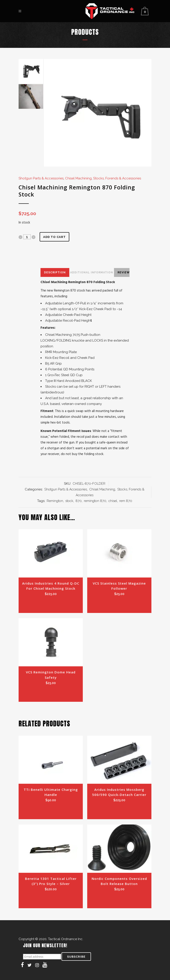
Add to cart (54, 237)
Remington (55, 501)
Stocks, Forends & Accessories (117, 178)
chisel (113, 501)
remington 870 (95, 501)
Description (55, 272)
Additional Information (92, 272)
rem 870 (126, 501)
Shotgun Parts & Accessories (41, 178)
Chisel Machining (78, 178)
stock (69, 501)
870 (79, 501)
